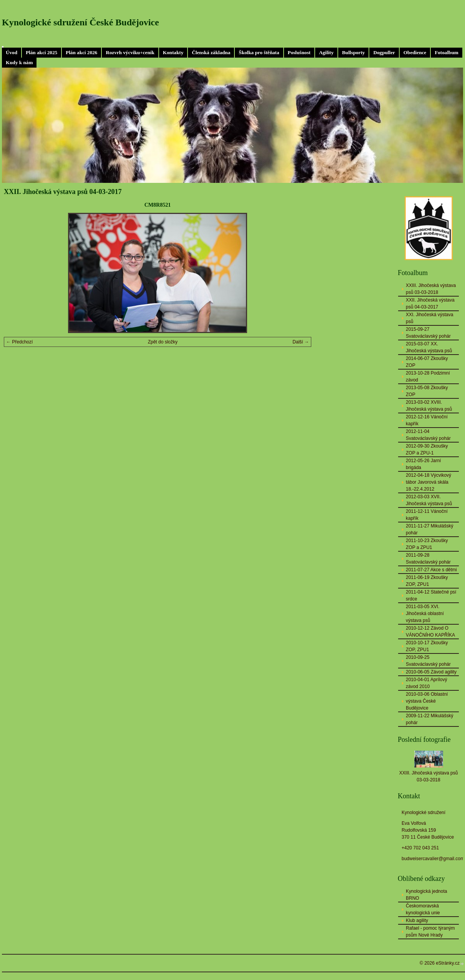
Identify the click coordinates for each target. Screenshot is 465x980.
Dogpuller (384, 52)
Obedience (415, 52)
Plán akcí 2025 (42, 52)
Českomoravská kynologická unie (423, 909)
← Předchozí (19, 342)
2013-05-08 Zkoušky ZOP (427, 391)
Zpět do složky (163, 342)
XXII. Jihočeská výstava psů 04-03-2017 (430, 303)
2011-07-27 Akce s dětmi (431, 570)
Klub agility (417, 920)
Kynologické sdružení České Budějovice (81, 22)
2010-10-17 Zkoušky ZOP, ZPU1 (427, 646)
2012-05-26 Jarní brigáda (423, 464)
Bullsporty (353, 52)
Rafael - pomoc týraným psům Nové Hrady (430, 932)
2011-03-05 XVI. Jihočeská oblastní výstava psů (425, 614)
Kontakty (173, 52)
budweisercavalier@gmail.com (433, 859)
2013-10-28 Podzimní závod (428, 376)
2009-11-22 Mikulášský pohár (429, 719)
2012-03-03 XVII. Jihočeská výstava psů (429, 500)
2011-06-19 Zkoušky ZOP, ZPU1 (427, 581)
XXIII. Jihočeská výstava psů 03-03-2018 (431, 289)
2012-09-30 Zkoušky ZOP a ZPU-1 (427, 449)
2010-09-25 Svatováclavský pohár (428, 661)
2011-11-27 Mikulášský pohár (429, 529)
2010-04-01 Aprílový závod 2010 (426, 683)
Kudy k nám (19, 62)
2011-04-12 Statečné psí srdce (431, 595)
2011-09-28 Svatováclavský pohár (428, 559)
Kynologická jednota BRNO (426, 895)
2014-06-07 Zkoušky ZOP (427, 362)
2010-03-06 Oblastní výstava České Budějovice (427, 701)
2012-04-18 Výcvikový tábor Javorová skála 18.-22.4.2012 (428, 482)
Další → (301, 342)
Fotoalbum (447, 52)
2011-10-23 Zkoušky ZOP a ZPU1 (427, 544)
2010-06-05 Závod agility (431, 672)
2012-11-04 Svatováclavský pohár (428, 435)
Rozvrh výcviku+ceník (130, 52)
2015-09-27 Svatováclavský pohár (428, 333)
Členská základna (211, 52)
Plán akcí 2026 (81, 52)
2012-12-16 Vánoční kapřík (427, 420)
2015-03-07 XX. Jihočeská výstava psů (429, 347)
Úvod (12, 52)
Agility (326, 52)
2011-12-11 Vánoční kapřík (427, 515)
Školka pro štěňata (259, 52)
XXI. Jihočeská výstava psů (429, 318)
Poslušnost (299, 52)
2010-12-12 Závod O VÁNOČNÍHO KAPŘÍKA (430, 632)
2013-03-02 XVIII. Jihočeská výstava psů (429, 406)
